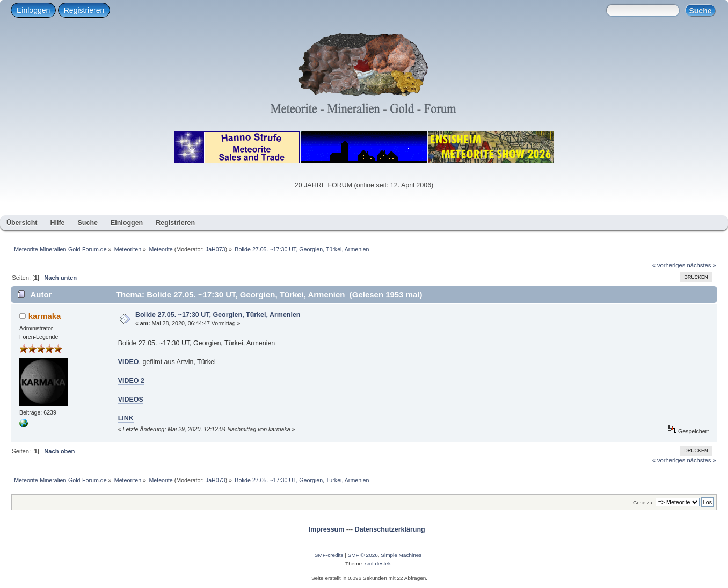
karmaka (45, 316)
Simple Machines (401, 555)
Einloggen (33, 10)
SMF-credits (329, 555)
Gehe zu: (643, 502)
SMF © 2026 (363, 555)
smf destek (378, 564)
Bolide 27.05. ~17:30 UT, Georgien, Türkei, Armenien (218, 315)
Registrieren (84, 10)
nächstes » (702, 265)
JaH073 (216, 249)
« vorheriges (669, 265)
